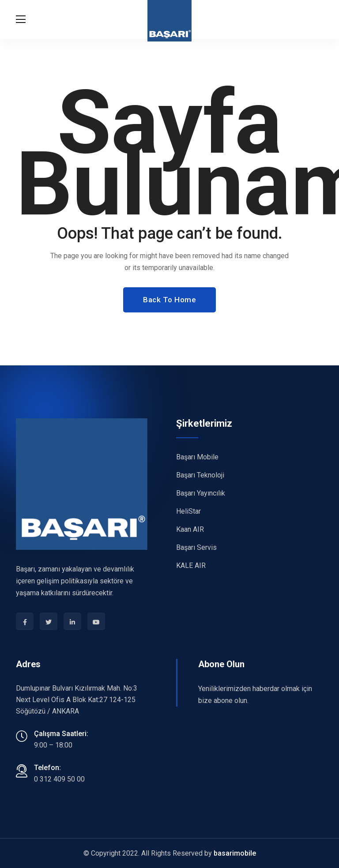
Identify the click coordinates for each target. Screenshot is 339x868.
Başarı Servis (196, 547)
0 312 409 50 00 (59, 779)
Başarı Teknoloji (200, 475)
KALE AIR (191, 566)
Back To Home (169, 300)
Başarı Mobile (197, 457)
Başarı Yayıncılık (201, 493)
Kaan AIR (190, 529)
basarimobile (235, 853)
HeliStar (188, 511)
